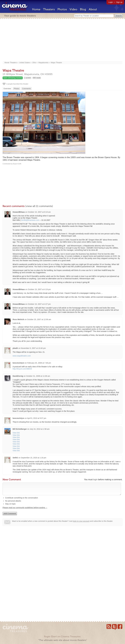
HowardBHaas (19, 212)
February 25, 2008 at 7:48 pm (39, 363)
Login (111, 2)
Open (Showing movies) (13, 78)
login (95, 480)
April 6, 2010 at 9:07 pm (37, 418)
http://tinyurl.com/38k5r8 (22, 369)
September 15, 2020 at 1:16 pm (34, 458)
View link (16, 433)
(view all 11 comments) (39, 206)
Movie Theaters (11, 63)
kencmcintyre (18, 363)
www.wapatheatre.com (22, 356)
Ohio (34, 63)
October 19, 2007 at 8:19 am (39, 212)
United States (25, 63)
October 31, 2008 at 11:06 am (38, 376)
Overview (7, 89)
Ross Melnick (18, 319)
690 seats (37, 78)
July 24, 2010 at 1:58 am (40, 429)
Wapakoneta (43, 63)
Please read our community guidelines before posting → (25, 510)
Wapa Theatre (56, 63)
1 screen (28, 78)
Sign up (119, 2)
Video (73, 9)
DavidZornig (18, 376)
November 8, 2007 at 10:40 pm (33, 348)
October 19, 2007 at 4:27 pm (39, 304)
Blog (83, 9)
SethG (15, 458)
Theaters (49, 9)
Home (36, 9)
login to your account (81, 524)
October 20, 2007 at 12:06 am (39, 319)
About (93, 9)
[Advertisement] (62, 40)
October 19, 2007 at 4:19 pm (39, 289)
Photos (62, 9)
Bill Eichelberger (20, 429)
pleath (15, 348)
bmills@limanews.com (30, 220)
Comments (26, 89)
